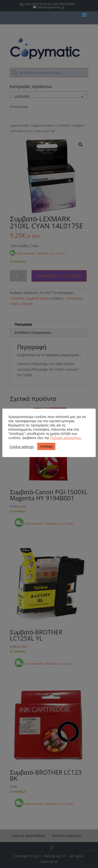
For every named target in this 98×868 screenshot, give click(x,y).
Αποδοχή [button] (46, 446)
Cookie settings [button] (22, 447)
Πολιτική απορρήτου (66, 438)
